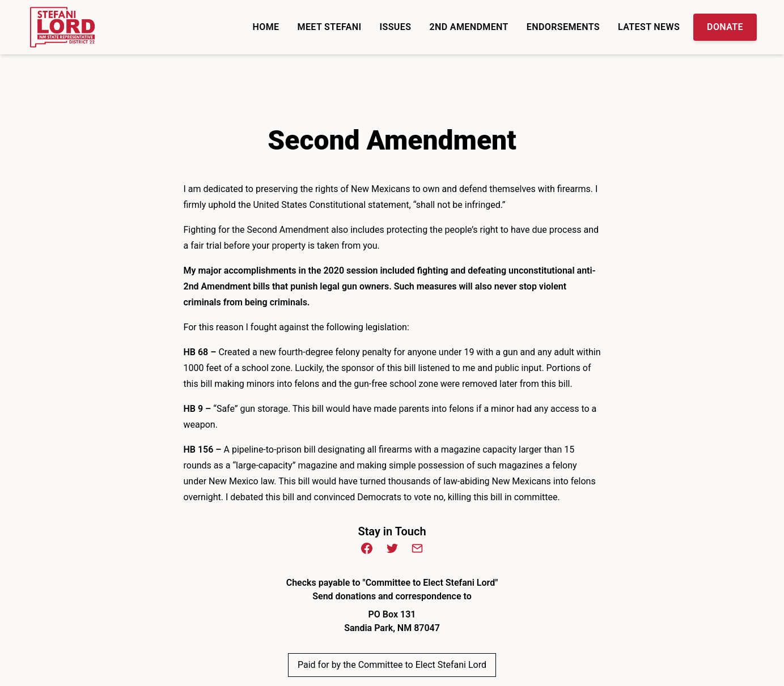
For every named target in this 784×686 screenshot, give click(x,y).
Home (266, 27)
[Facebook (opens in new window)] (367, 548)
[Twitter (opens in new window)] (392, 548)
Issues (396, 27)
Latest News (649, 27)
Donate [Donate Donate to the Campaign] (725, 27)
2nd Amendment (469, 27)
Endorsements (563, 27)
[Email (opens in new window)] (417, 548)
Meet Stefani (330, 27)
